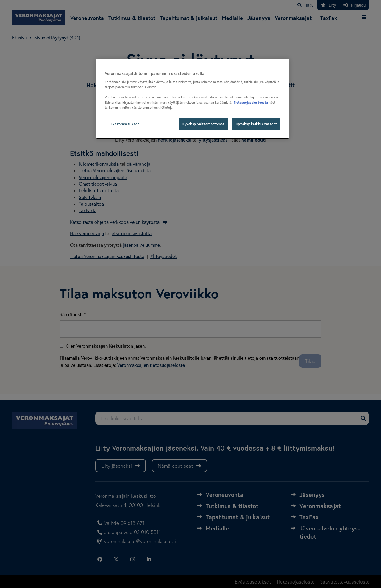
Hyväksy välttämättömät (203, 124)
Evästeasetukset (125, 124)
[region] (193, 99)
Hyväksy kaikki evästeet (256, 124)
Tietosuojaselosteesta (251, 102)
